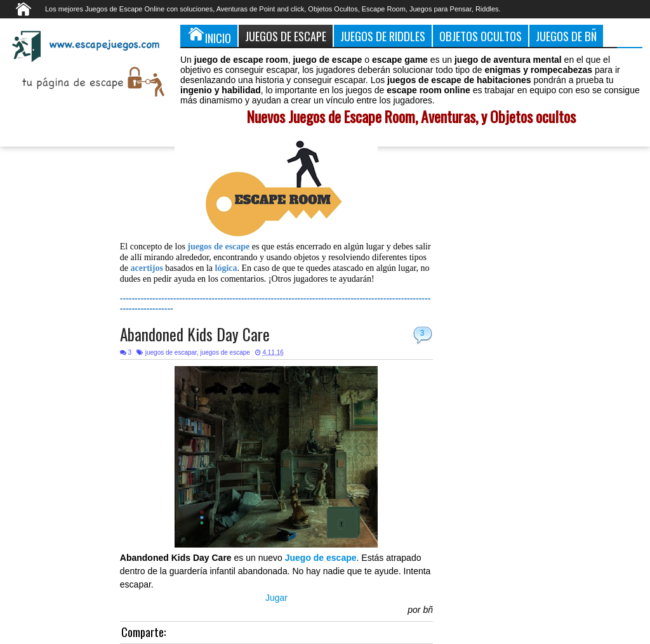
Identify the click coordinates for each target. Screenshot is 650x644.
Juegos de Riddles (383, 36)
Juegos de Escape (286, 36)
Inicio (209, 36)
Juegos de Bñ (566, 36)
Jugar (276, 598)
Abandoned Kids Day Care (195, 334)
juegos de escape (225, 352)
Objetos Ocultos (481, 36)
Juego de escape (321, 558)
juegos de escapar (171, 352)
